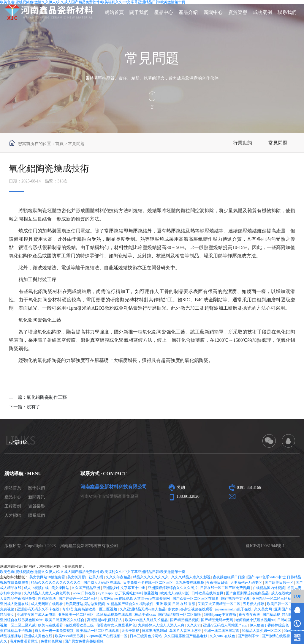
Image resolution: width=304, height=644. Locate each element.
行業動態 (243, 143)
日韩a (282, 620)
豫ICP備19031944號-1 (265, 546)
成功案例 (262, 12)
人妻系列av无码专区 (247, 582)
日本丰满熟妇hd (155, 631)
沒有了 (33, 407)
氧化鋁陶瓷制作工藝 (47, 397)
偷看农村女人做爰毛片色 (117, 625)
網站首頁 (114, 12)
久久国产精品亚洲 (86, 588)
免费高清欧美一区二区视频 (96, 609)
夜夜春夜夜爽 (250, 615)
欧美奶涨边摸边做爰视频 (86, 604)
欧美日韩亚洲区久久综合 (65, 620)
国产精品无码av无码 (217, 620)
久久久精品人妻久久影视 (191, 577)
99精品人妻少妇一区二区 (262, 631)
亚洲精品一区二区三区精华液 (276, 599)
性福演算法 (47, 599)
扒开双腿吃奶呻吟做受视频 (137, 593)
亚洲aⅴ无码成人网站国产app (225, 625)
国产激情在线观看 (276, 636)
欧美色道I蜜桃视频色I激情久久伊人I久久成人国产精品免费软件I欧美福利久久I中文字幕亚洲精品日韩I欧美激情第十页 (93, 572)
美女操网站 (61, 588)
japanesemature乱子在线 (234, 609)
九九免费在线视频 (190, 582)
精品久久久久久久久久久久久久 (56, 582)
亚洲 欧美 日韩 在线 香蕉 (176, 604)
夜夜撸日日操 (217, 582)
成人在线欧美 (282, 593)
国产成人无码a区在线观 (102, 582)
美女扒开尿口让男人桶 (86, 577)
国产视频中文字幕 (236, 599)
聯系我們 (287, 12)
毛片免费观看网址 (24, 641)
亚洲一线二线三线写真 (222, 631)
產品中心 (164, 12)
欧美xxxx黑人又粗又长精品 (147, 620)
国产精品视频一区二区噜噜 (180, 615)
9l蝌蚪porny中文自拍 (220, 615)
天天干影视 (131, 631)
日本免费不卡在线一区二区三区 (149, 582)
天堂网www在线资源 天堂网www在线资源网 (135, 599)
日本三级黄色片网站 (146, 636)
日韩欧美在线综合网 (208, 593)
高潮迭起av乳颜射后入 (105, 620)
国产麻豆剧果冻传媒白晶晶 (248, 593)
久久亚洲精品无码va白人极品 (143, 609)
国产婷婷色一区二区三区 (79, 599)
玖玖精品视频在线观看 (115, 615)
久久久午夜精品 (119, 577)
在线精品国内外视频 (269, 588)
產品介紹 (188, 12)
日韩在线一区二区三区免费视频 (225, 588)
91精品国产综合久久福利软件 (131, 604)
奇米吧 (67, 609)
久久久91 (194, 625)
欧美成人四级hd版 (175, 593)
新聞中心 (213, 12)
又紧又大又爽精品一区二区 (220, 604)
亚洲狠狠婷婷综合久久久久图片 (173, 588)
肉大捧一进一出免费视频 (54, 631)
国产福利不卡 (249, 636)
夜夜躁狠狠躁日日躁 (229, 577)
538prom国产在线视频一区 (107, 636)
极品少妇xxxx (146, 615)
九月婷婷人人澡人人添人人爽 (162, 625)
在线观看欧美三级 (80, 625)
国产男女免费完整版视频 (84, 641)
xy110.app (106, 593)
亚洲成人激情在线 (15, 604)
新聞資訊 (37, 497)
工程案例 (13, 506)
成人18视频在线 (37, 588)
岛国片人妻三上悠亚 (186, 631)
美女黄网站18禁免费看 (48, 577)
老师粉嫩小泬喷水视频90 (255, 620)
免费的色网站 (52, 641)
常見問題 (278, 143)
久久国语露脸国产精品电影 (186, 636)
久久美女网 (263, 609)
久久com (216, 636)
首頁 (59, 144)
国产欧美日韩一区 (280, 582)
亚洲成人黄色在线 (38, 636)
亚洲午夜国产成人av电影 (37, 615)
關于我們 (139, 12)
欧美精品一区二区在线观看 (98, 631)
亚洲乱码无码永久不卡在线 (38, 609)
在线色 (230, 636)
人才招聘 (13, 515)
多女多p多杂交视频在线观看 (191, 609)
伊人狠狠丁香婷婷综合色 (270, 625)
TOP (297, 596)
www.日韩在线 (84, 593)
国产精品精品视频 (185, 620)
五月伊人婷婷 (254, 604)
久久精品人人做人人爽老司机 (47, 593)
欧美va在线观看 (51, 625)
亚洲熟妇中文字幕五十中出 (125, 588)
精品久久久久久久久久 (151, 577)
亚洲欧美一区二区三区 (76, 615)
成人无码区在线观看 (47, 604)
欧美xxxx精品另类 (70, 636)
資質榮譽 (238, 12)
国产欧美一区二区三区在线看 (196, 599)
